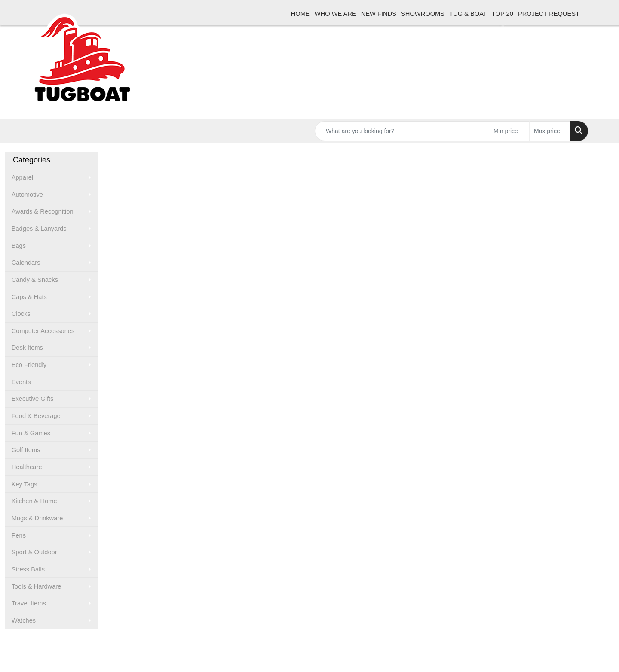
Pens (19, 535)
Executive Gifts (33, 399)
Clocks (21, 314)
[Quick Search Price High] (550, 131)
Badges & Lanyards (39, 229)
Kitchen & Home (34, 501)
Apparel (23, 177)
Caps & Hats (29, 297)
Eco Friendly (29, 365)
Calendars (26, 263)
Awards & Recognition (43, 211)
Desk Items (27, 348)
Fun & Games (31, 433)
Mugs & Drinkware (37, 518)
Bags (19, 246)
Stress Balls (28, 569)
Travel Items (29, 603)
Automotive (27, 195)
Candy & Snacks (35, 280)
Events (21, 382)
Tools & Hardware (37, 586)
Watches (24, 620)
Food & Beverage (36, 416)
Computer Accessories (43, 331)
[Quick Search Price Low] (509, 131)
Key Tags (25, 484)
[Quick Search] (402, 131)
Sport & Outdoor (34, 552)
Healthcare (27, 467)
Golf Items (26, 450)
